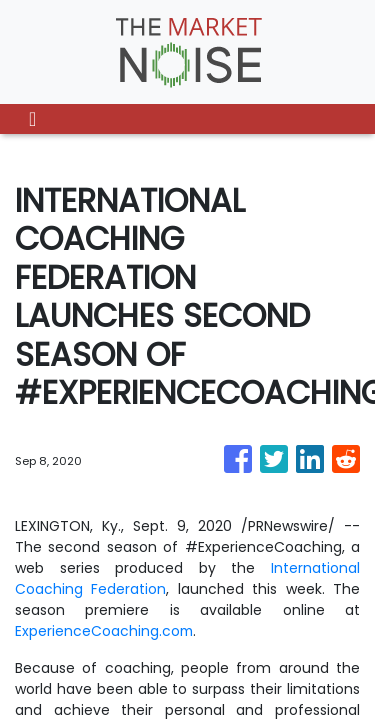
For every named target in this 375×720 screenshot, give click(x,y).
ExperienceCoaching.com (105, 631)
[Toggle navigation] (32, 119)
